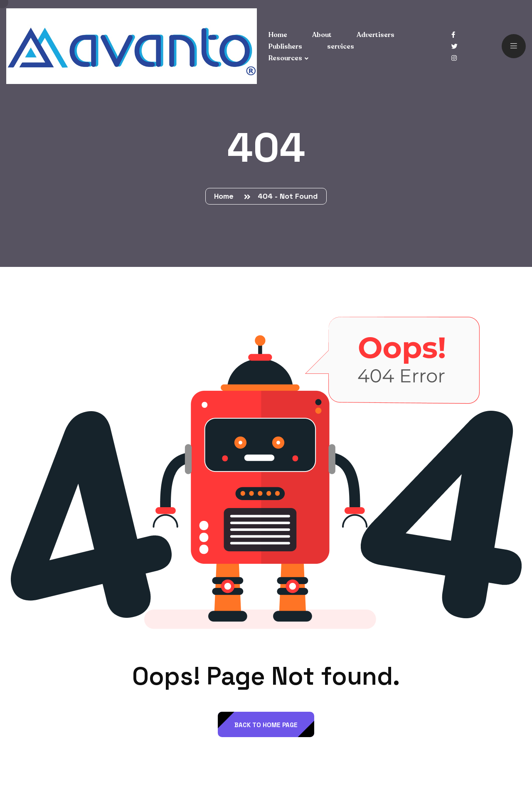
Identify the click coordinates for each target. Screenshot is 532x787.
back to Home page (266, 725)
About (322, 35)
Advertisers (376, 35)
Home (226, 196)
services (341, 47)
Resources (285, 58)
